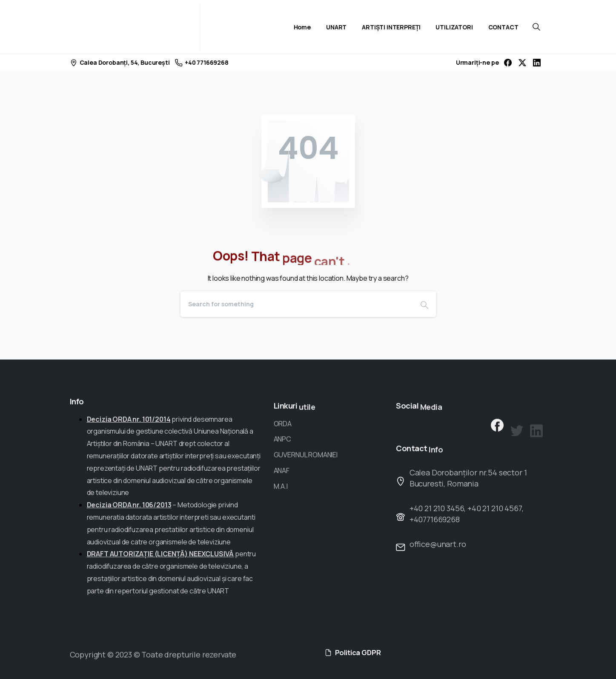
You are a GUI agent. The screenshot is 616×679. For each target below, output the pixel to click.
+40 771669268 (202, 62)
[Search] (297, 304)
